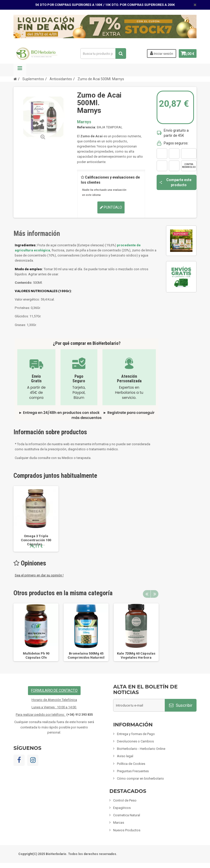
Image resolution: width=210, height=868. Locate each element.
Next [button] (155, 594)
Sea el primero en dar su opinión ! (39, 575)
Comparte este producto (175, 182)
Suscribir (181, 705)
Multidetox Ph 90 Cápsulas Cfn (36, 655)
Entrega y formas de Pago (136, 734)
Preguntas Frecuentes (133, 771)
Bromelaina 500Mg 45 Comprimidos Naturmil (86, 655)
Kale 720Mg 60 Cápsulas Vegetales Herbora (136, 655)
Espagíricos (122, 808)
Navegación (20, 70)
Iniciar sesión (158, 53)
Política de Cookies (131, 764)
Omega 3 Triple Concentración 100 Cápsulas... (36, 540)
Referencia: (87, 127)
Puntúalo (111, 207)
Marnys (84, 122)
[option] (36, 519)
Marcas (119, 823)
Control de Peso (125, 800)
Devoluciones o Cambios (135, 741)
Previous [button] (147, 594)
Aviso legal (125, 756)
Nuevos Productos (127, 830)
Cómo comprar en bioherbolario (140, 778)
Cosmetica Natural (127, 815)
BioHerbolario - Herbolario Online (141, 749)
